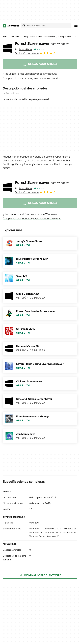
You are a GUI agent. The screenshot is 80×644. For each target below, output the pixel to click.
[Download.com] (11, 26)
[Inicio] (5, 37)
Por (24, 49)
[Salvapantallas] (65, 37)
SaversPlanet (13, 93)
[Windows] (15, 37)
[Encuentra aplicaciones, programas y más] (46, 26)
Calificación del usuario (35, 53)
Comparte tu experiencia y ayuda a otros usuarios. (32, 78)
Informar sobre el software (40, 575)
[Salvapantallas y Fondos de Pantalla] (39, 37)
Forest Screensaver (42, 44)
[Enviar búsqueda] (24, 26)
